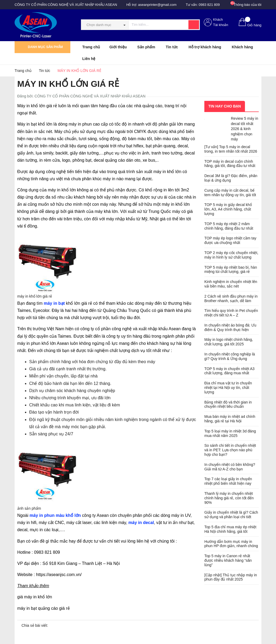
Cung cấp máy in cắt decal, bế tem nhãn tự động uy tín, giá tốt (230, 193)
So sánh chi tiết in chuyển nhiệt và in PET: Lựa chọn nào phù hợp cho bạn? (230, 450)
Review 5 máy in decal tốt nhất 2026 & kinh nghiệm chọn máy (245, 129)
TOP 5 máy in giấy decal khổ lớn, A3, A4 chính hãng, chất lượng (228, 209)
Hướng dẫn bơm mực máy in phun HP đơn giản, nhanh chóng (231, 544)
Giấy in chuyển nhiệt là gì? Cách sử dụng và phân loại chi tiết (231, 515)
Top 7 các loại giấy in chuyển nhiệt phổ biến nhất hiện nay (228, 481)
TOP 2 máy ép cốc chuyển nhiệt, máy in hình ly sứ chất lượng (231, 255)
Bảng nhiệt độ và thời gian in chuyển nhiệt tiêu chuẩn (228, 404)
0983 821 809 (209, 5)
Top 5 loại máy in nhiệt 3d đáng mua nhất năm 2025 (230, 433)
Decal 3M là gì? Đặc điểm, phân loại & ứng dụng (231, 178)
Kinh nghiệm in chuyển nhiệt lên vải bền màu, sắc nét (231, 284)
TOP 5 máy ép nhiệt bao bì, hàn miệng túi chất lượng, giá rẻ (231, 270)
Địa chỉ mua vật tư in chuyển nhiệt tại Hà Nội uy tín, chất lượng (228, 388)
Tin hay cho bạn (225, 106)
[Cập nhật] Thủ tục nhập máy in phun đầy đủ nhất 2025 (231, 577)
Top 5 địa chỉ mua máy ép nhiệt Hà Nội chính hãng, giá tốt (230, 529)
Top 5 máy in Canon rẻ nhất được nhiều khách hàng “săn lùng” (228, 560)
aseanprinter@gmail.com (157, 5)
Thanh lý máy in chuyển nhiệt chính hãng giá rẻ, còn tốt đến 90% (229, 498)
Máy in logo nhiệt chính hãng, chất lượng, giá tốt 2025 (229, 342)
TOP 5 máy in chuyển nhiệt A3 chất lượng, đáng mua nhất (229, 371)
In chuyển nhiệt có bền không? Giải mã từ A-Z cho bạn (230, 467)
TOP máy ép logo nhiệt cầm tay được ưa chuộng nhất (230, 240)
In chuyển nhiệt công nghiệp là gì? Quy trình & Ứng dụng (230, 356)
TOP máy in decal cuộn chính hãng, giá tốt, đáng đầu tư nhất (230, 164)
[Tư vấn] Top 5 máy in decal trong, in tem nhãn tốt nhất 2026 (231, 149)
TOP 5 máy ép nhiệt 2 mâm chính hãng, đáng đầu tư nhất (229, 226)
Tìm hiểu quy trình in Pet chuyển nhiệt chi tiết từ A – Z (231, 313)
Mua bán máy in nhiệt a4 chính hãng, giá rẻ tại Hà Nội (230, 419)
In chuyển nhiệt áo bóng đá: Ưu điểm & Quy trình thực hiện (230, 327)
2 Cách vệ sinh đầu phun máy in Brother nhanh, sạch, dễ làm (231, 299)
